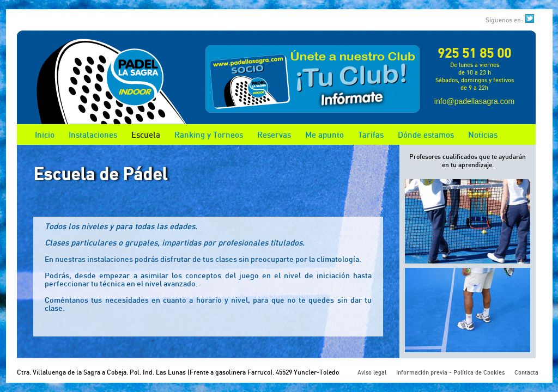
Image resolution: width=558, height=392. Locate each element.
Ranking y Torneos (209, 134)
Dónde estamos (426, 134)
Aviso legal (372, 372)
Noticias (483, 134)
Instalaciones (93, 134)
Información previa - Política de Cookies (450, 372)
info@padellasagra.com (474, 101)
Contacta (526, 372)
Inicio (45, 134)
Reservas (274, 134)
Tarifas (371, 134)
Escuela (146, 134)
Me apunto (325, 134)
